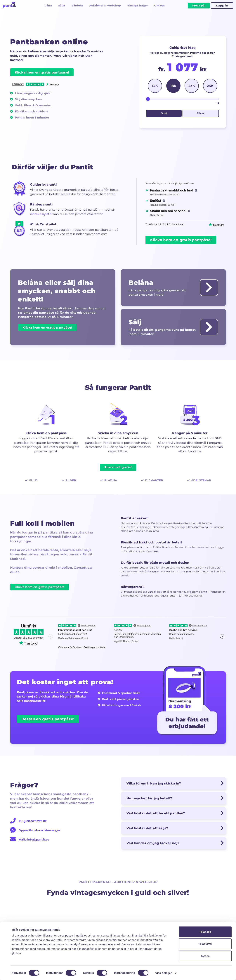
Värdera (77, 6)
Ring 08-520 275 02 (28, 822)
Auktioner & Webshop (105, 6)
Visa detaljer (163, 973)
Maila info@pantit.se (30, 840)
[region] (185, 207)
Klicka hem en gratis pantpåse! (42, 72)
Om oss (159, 6)
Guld (164, 113)
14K (155, 86)
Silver (201, 113)
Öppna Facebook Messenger (35, 831)
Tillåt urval (205, 944)
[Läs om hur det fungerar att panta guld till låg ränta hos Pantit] (209, 288)
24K (210, 86)
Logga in (222, 6)
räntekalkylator (41, 214)
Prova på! (199, 6)
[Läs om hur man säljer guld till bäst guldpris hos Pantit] (209, 327)
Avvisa (205, 956)
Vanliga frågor (137, 6)
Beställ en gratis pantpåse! (48, 720)
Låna (48, 6)
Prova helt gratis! (118, 468)
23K (192, 86)
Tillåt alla (205, 932)
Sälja (62, 6)
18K (173, 86)
